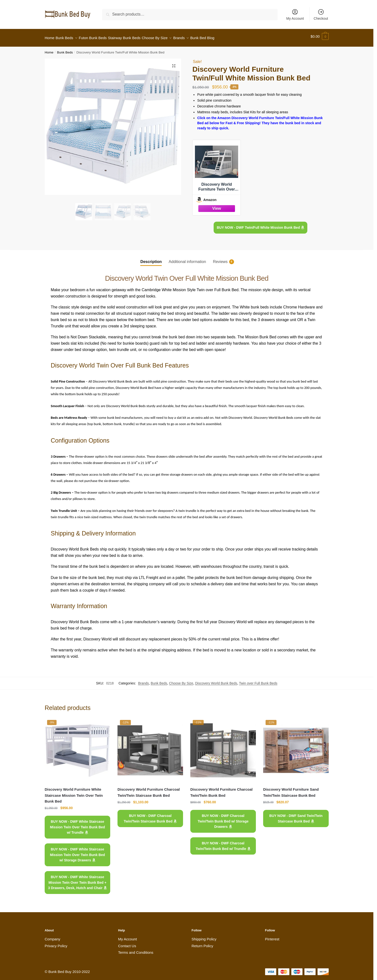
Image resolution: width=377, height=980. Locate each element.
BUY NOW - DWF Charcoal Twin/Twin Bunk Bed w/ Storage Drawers (223, 818)
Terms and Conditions (136, 949)
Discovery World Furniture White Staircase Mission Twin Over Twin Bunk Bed (74, 792)
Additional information (187, 259)
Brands (143, 680)
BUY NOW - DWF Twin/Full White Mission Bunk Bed (260, 225)
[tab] (151, 255)
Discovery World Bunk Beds (216, 680)
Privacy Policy (56, 943)
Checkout (321, 14)
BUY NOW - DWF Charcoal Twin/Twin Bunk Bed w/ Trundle (223, 843)
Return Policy (202, 943)
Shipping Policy (204, 936)
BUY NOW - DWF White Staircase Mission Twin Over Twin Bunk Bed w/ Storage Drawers (78, 852)
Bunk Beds (65, 49)
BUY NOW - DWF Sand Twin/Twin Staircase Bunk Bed (296, 816)
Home (49, 49)
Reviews (220, 259)
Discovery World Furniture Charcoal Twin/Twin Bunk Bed (221, 789)
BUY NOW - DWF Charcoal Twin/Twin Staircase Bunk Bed (150, 816)
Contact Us (127, 943)
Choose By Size (181, 680)
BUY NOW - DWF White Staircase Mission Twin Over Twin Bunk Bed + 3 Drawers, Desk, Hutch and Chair (77, 879)
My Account (295, 14)
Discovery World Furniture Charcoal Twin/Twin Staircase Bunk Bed (149, 789)
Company (52, 936)
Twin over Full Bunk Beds (258, 680)
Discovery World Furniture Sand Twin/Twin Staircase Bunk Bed (291, 789)
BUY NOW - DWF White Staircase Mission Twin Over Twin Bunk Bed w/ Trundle (78, 824)
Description (151, 259)
